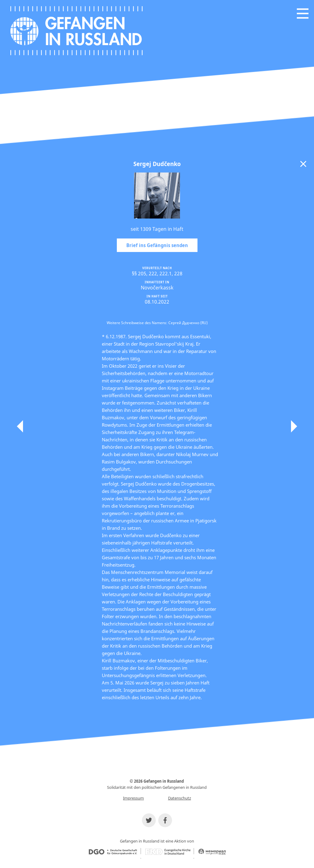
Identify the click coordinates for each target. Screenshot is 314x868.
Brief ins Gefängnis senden (157, 245)
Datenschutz (180, 798)
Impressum (133, 798)
